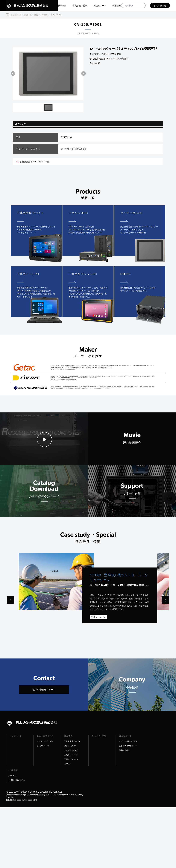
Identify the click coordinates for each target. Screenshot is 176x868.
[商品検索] (142, 6)
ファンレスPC (70, 806)
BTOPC (67, 824)
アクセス (13, 836)
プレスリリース (43, 806)
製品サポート (100, 6)
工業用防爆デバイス (72, 802)
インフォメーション (45, 802)
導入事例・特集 (80, 6)
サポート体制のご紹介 (128, 802)
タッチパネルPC (71, 811)
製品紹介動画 (124, 811)
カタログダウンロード (128, 806)
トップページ (15, 796)
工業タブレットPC (72, 820)
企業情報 (117, 6)
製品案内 (62, 6)
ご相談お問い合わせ (17, 841)
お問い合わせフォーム (44, 750)
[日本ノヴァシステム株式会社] (32, 6)
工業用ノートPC (71, 815)
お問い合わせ (160, 6)
